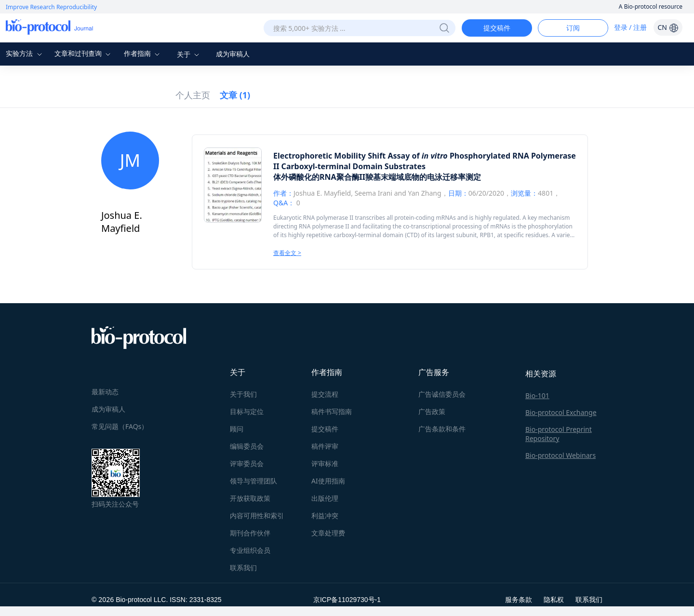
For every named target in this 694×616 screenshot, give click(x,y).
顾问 (237, 429)
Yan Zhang (424, 193)
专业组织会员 (250, 550)
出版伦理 (325, 498)
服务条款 (519, 599)
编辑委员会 (247, 446)
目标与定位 (247, 411)
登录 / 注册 (631, 27)
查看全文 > (287, 253)
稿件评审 (325, 446)
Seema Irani (374, 193)
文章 (235, 95)
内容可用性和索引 (257, 516)
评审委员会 (247, 463)
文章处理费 (328, 533)
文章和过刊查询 (84, 53)
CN (668, 27)
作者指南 (143, 53)
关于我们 (243, 394)
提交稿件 (497, 28)
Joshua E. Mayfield (322, 193)
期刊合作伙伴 (250, 533)
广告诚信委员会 (442, 394)
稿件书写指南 (332, 411)
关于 (189, 54)
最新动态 (105, 392)
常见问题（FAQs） (120, 426)
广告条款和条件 (442, 429)
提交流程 (325, 394)
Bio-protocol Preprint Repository (559, 434)
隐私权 (554, 599)
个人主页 (193, 95)
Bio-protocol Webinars (561, 455)
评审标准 (325, 463)
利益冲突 (325, 516)
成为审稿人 (233, 54)
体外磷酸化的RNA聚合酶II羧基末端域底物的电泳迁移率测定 (377, 177)
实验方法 (25, 53)
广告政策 (432, 411)
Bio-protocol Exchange (561, 412)
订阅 (573, 28)
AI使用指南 (328, 481)
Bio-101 (537, 395)
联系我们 (243, 568)
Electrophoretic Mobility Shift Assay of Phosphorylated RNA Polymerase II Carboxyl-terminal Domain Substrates (425, 161)
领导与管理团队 (254, 481)
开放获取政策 (250, 498)
